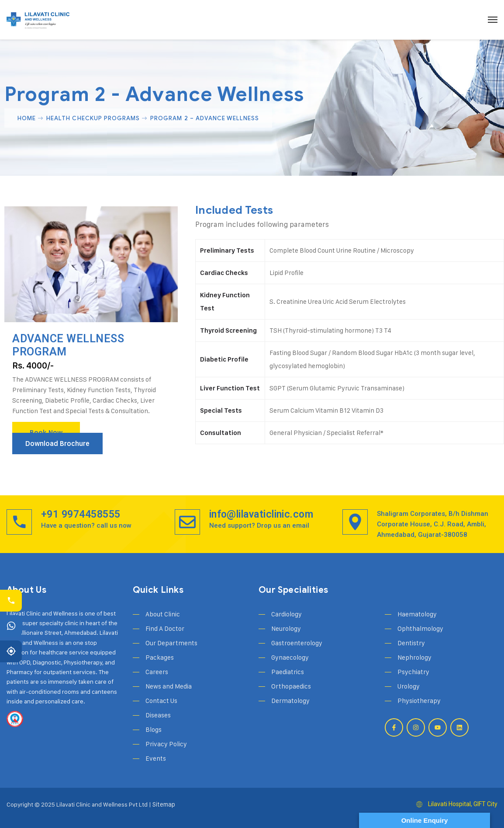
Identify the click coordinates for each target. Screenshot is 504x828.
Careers (157, 672)
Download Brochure (57, 444)
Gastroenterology (297, 643)
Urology (409, 686)
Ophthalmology (420, 628)
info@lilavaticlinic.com (261, 514)
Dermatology (290, 701)
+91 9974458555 (81, 514)
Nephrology (414, 657)
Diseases (158, 715)
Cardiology (287, 614)
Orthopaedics (291, 686)
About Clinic (163, 614)
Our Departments (171, 643)
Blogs (154, 729)
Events (156, 758)
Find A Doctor (165, 628)
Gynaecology (290, 657)
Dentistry (411, 643)
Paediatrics (288, 672)
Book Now (46, 433)
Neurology (286, 628)
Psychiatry (413, 672)
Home (27, 118)
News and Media (169, 686)
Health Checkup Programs (93, 118)
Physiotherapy (419, 701)
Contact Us (161, 701)
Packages (160, 657)
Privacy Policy (166, 744)
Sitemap (163, 804)
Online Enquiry (425, 820)
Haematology (417, 614)
